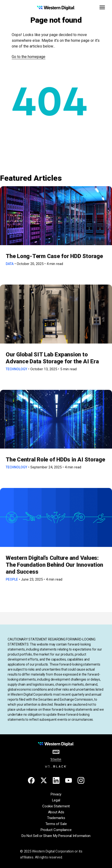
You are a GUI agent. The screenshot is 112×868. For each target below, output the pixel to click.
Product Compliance (56, 830)
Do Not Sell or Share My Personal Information (56, 836)
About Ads (56, 812)
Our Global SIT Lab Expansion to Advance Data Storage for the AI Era (54, 358)
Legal (56, 800)
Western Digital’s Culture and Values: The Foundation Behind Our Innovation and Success (54, 565)
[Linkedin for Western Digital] (56, 780)
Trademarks (56, 818)
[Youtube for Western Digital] (69, 780)
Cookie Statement (56, 806)
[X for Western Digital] (44, 780)
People (12, 579)
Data (10, 264)
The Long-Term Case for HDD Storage (54, 256)
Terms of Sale (56, 824)
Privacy (56, 794)
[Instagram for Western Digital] (81, 780)
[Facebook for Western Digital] (31, 780)
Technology (16, 369)
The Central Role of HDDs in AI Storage (55, 460)
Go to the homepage (29, 57)
